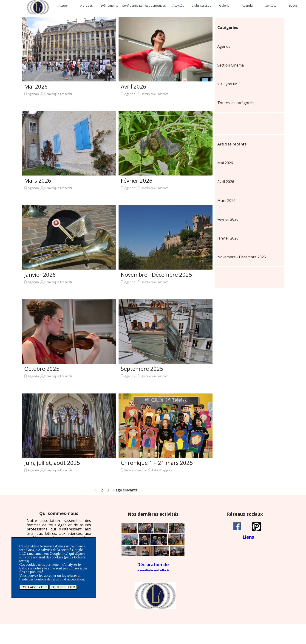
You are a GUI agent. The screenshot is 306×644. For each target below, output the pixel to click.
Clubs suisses (201, 6)
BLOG (293, 6)
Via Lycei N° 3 (229, 84)
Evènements (109, 6)
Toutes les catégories (236, 103)
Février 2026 (137, 180)
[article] (69, 63)
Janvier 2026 (40, 275)
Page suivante (125, 490)
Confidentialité (132, 6)
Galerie (224, 6)
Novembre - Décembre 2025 (156, 275)
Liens (248, 537)
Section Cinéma (135, 470)
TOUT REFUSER (63, 587)
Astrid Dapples (162, 470)
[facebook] (237, 526)
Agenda (247, 6)
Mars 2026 (38, 180)
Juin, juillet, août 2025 (52, 463)
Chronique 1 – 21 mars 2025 (157, 463)
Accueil (63, 6)
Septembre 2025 (142, 369)
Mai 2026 (36, 86)
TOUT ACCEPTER (34, 587)
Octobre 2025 (42, 369)
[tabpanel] (59, 532)
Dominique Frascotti (58, 94)
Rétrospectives (155, 6)
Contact (270, 6)
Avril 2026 (134, 86)
